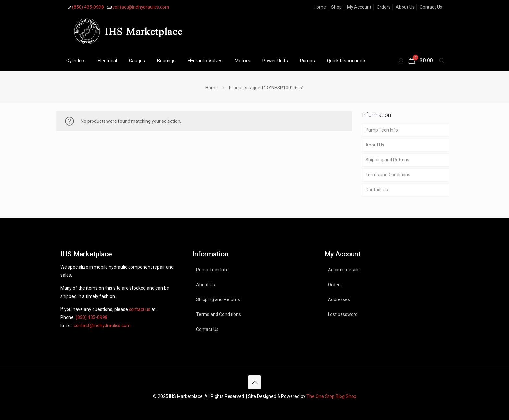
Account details (344, 270)
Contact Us (431, 7)
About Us (405, 7)
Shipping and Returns (387, 160)
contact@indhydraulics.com (102, 325)
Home (320, 7)
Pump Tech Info (382, 130)
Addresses (339, 299)
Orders (384, 7)
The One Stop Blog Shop (331, 396)
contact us (140, 309)
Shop (336, 7)
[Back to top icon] (255, 382)
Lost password (343, 314)
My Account (359, 7)
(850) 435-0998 (92, 317)
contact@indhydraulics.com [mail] (141, 7)
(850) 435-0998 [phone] (88, 7)
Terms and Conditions (388, 175)
